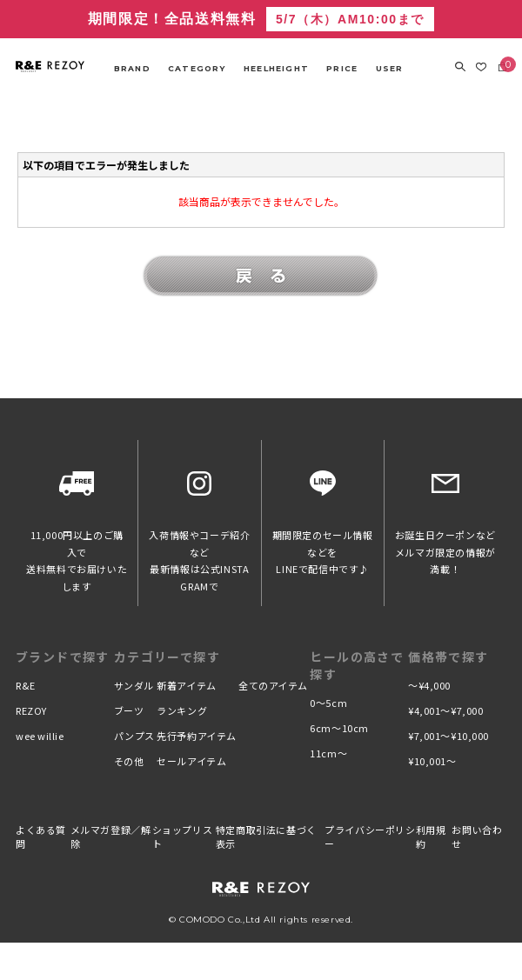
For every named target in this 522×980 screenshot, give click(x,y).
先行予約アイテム (196, 736)
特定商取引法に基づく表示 (266, 837)
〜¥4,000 (429, 685)
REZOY (31, 710)
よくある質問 (41, 837)
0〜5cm (328, 703)
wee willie (40, 736)
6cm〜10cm (339, 728)
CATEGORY (197, 68)
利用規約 (431, 837)
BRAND (132, 68)
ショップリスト (183, 837)
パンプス (134, 736)
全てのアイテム (273, 685)
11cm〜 (328, 753)
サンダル (134, 685)
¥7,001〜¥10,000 (448, 736)
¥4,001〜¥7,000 (445, 710)
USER (390, 68)
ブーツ (129, 710)
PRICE (342, 68)
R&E (26, 685)
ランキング (182, 710)
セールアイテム (191, 761)
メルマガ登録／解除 (111, 837)
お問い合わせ (477, 837)
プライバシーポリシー (370, 837)
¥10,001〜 (432, 761)
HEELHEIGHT (276, 68)
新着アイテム (186, 685)
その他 (129, 761)
